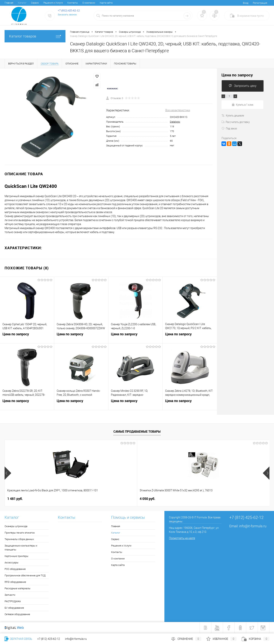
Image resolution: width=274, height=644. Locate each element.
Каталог (22, 3)
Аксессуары (12, 563)
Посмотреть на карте (182, 538)
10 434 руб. (148, 499)
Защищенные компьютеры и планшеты (21, 548)
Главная (9, 3)
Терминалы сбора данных (19, 539)
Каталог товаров (35, 36)
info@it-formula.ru (253, 526)
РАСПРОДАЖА (13, 601)
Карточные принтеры (16, 556)
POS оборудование (15, 569)
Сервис (35, 3)
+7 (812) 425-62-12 (49, 639)
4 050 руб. (81, 499)
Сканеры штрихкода (16, 526)
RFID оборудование (15, 582)
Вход (246, 3)
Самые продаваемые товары (137, 431)
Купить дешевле (233, 115)
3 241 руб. (214, 499)
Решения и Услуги (53, 3)
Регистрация (260, 3)
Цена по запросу (27, 338)
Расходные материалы (18, 588)
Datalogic (175, 122)
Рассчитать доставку (236, 122)
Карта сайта (106, 3)
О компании (89, 3)
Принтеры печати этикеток (20, 533)
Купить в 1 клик (243, 105)
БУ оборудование (14, 608)
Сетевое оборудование (17, 614)
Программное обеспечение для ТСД (25, 575)
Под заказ (229, 128)
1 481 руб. (15, 499)
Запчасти (10, 595)
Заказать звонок (67, 15)
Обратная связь (18, 639)
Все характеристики (178, 110)
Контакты (73, 3)
